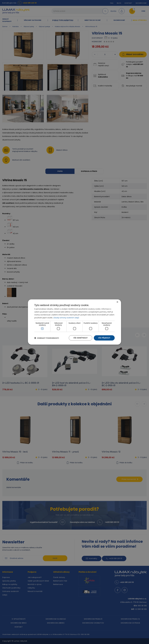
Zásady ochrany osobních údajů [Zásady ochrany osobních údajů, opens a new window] (66, 318)
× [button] (117, 302)
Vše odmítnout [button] (80, 338)
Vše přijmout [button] (104, 338)
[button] (47, 338)
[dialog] (74, 322)
